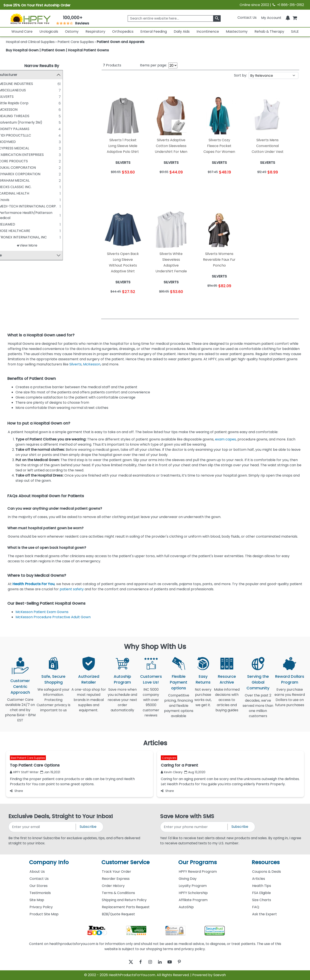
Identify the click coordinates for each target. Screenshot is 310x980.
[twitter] (125, 962)
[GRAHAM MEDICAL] (10, 180)
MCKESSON (23, 110)
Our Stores (39, 886)
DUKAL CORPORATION (32, 168)
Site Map (37, 900)
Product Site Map (44, 914)
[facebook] (137, 962)
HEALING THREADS (29, 116)
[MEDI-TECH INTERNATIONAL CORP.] (10, 206)
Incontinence (208, 31)
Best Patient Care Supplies (28, 758)
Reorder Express (116, 879)
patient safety (72, 589)
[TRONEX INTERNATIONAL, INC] (10, 237)
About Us (37, 872)
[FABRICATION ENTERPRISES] (10, 155)
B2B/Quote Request (118, 914)
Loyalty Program (193, 886)
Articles (259, 879)
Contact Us (247, 18)
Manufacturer (20, 75)
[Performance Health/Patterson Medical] (10, 213)
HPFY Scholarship (193, 893)
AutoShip (186, 907)
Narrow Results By (42, 66)
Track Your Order (116, 872)
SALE (295, 31)
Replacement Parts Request (126, 907)
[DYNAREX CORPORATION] (10, 174)
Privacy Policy (41, 907)
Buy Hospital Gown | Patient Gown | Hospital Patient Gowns (57, 50)
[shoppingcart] (295, 18)
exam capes (226, 439)
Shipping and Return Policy (124, 900)
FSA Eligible (261, 893)
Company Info (49, 862)
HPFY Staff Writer (24, 772)
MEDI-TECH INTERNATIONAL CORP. (42, 206)
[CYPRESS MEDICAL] (10, 148)
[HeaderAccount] (271, 18)
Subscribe (88, 827)
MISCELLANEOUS (27, 90)
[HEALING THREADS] (10, 116)
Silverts (75, 364)
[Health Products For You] (30, 18)
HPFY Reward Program (198, 872)
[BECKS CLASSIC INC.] (10, 187)
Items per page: (153, 65)
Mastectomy (237, 31)
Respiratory (95, 31)
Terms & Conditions (118, 893)
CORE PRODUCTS (28, 161)
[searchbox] (174, 18)
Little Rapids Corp (28, 103)
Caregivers (169, 758)
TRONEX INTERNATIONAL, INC (37, 237)
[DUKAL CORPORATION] (10, 167)
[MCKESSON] (10, 109)
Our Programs (198, 862)
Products (112, 65)
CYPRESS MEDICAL (29, 148)
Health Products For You (33, 584)
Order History (113, 886)
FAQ (256, 907)
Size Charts (262, 900)
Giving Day (188, 879)
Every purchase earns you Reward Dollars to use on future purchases (290, 700)
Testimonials (40, 893)
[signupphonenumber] (194, 827)
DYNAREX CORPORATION (34, 174)
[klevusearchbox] (217, 18)
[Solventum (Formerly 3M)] (10, 122)
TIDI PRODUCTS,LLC (29, 135)
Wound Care (22, 31)
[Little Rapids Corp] (10, 103)
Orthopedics (123, 31)
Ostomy (72, 31)
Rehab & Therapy (269, 31)
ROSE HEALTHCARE (29, 231)
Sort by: (240, 75)
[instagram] (149, 962)
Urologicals (49, 31)
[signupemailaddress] (42, 827)
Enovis (19, 200)
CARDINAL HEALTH (29, 193)
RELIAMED (22, 224)
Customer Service (126, 862)
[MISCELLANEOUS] (10, 90)
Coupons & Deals (267, 872)
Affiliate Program (193, 900)
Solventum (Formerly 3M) (35, 122)
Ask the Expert (264, 914)
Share (16, 791)
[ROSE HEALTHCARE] (10, 231)
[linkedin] (161, 962)
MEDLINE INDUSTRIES (30, 84)
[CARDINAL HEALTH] (10, 193)
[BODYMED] (10, 142)
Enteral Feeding (154, 31)
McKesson (92, 364)
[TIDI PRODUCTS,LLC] (10, 135)
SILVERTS (21, 97)
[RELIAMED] (10, 224)
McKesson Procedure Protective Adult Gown (53, 617)
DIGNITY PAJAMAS (29, 129)
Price (12, 255)
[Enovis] (10, 200)
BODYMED (22, 142)
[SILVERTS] (10, 97)
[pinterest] (185, 962)
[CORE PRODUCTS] (10, 161)
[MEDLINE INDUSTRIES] (10, 84)
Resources (266, 862)
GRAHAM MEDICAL (29, 180)
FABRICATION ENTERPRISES (36, 155)
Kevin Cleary (172, 772)
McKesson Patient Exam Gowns (42, 612)
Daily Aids (182, 31)
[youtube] (173, 962)
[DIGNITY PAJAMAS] (10, 129)
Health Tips (262, 886)
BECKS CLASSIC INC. (30, 187)
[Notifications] (288, 18)
